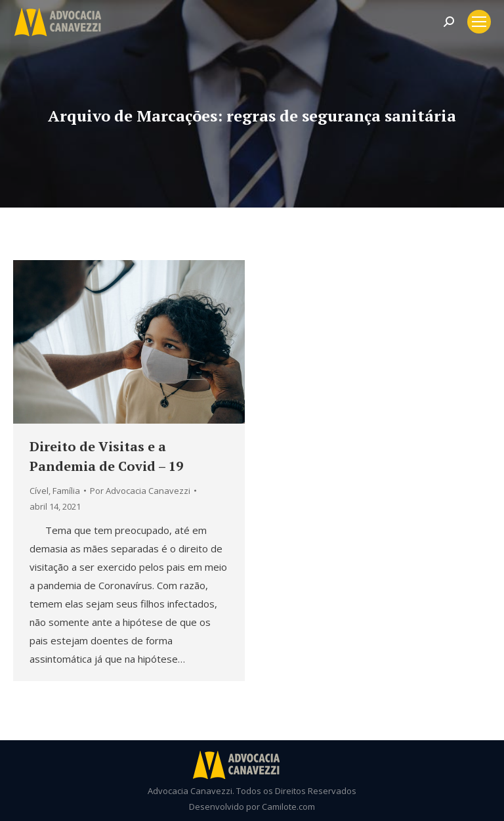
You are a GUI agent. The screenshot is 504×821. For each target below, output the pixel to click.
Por (140, 491)
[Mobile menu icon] (479, 22)
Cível (39, 491)
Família (66, 491)
